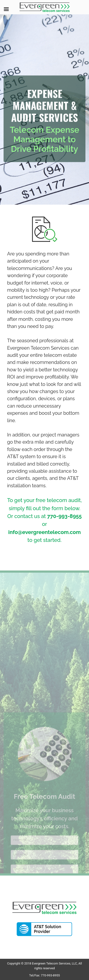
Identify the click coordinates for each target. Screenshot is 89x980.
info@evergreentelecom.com (44, 532)
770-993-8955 (65, 516)
